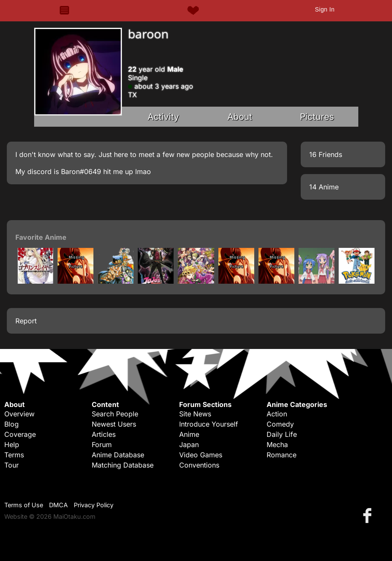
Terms (14, 455)
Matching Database (123, 465)
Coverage (20, 434)
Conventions (199, 465)
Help (12, 445)
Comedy (280, 424)
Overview (19, 414)
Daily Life (282, 434)
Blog (12, 424)
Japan (189, 445)
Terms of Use (24, 505)
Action (277, 414)
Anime (189, 434)
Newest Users (114, 424)
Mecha (277, 445)
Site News (195, 414)
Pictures (317, 117)
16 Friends (326, 154)
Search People (115, 414)
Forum (102, 445)
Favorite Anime (41, 237)
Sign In (325, 9)
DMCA (58, 505)
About (240, 117)
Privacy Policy (94, 505)
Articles (104, 434)
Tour (12, 465)
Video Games (201, 455)
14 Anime (324, 187)
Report (26, 321)
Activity (163, 117)
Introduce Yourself (209, 424)
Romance (282, 455)
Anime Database (118, 455)
